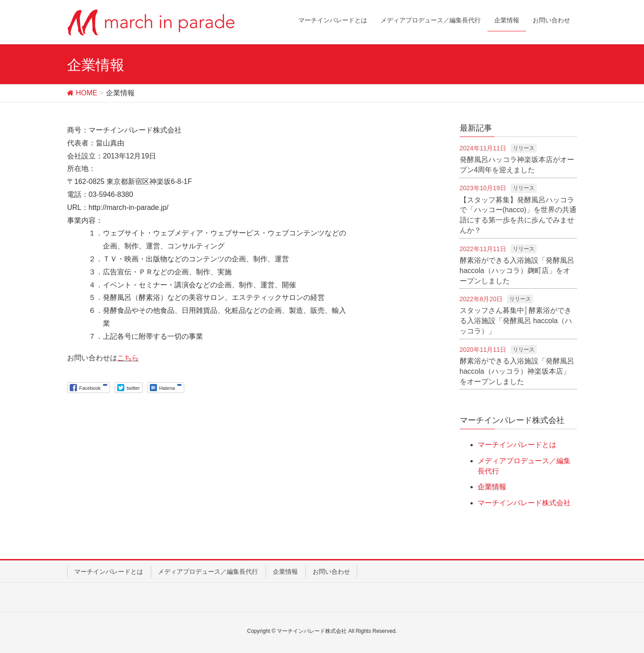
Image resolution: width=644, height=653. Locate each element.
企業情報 (492, 487)
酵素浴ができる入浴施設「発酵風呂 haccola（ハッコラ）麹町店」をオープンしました (517, 271)
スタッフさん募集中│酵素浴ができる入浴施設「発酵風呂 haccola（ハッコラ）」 (516, 321)
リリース (524, 148)
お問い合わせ (331, 572)
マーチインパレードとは (517, 445)
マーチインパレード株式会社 (524, 503)
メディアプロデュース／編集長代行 (208, 572)
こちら (128, 358)
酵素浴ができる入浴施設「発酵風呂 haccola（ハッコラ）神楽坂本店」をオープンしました (517, 371)
